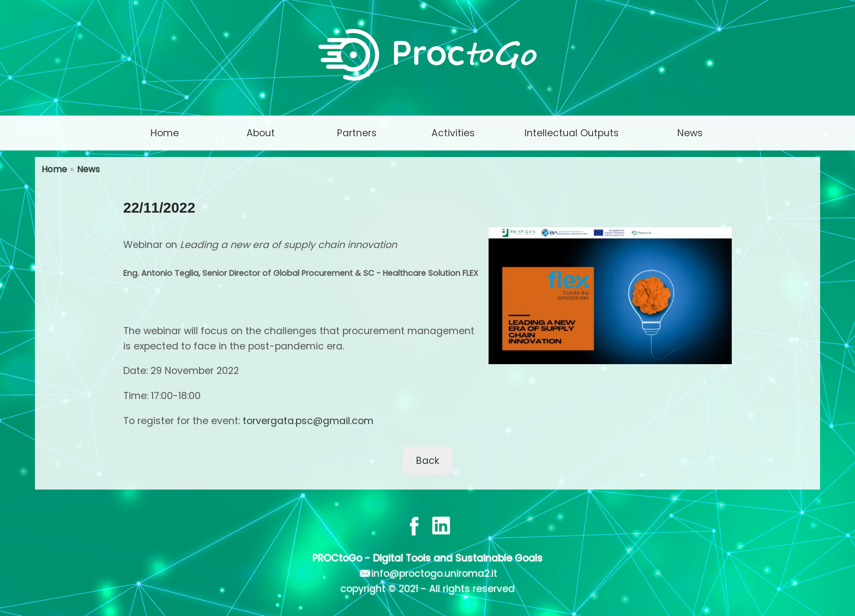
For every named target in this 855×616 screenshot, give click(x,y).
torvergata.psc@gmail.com (308, 421)
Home (54, 169)
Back (428, 461)
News (88, 169)
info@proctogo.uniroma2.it (434, 573)
